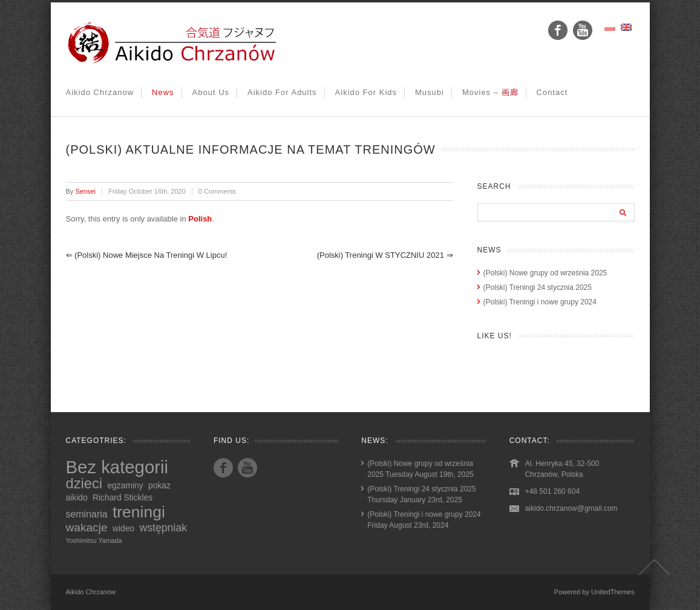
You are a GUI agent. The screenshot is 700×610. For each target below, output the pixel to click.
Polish (200, 219)
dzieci (84, 484)
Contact (552, 92)
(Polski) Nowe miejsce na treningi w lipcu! (147, 255)
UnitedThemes (613, 592)
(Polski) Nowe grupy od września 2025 (545, 273)
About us (211, 92)
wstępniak (163, 528)
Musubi (430, 92)
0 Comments (217, 191)
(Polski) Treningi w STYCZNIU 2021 (385, 255)
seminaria (87, 514)
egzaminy (125, 485)
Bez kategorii (117, 467)
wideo (123, 528)
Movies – (490, 92)
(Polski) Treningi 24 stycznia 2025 (538, 287)
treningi (139, 512)
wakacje (87, 527)
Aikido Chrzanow (100, 92)
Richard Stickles (123, 497)
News (163, 92)
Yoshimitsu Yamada (94, 540)
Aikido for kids (366, 92)
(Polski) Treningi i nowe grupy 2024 (540, 302)
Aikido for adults (282, 92)
